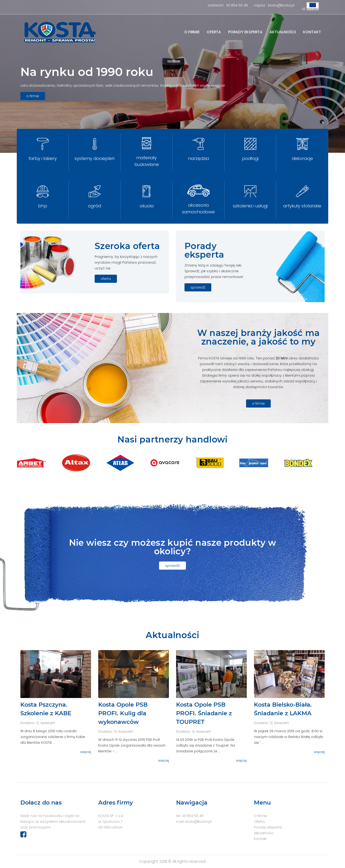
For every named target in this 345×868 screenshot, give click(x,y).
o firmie (33, 96)
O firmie (192, 32)
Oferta (214, 32)
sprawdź (198, 287)
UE (304, 9)
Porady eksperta (245, 32)
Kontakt (312, 32)
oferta (106, 279)
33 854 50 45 (237, 5)
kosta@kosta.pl (281, 5)
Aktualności (283, 32)
